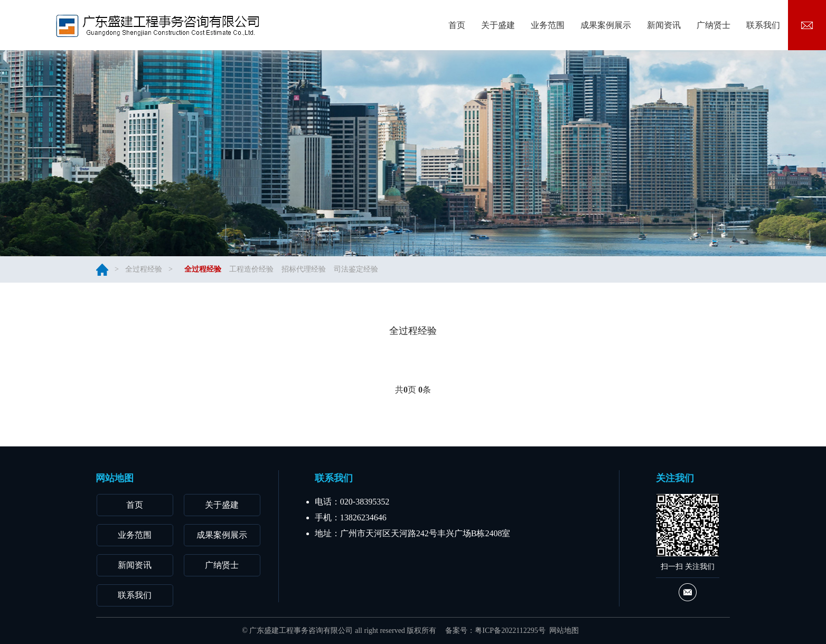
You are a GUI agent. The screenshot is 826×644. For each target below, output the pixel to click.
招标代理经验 (304, 269)
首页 (135, 505)
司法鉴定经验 (356, 269)
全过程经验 (144, 269)
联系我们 (135, 595)
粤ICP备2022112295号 (510, 631)
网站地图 (564, 631)
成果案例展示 (222, 535)
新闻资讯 (135, 565)
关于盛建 (222, 505)
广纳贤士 (222, 565)
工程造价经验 (251, 269)
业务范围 (135, 535)
